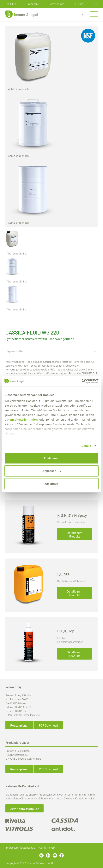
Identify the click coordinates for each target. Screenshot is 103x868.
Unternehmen (57, 4)
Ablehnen (51, 483)
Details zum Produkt (74, 534)
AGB (40, 848)
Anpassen (52, 471)
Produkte (11, 4)
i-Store (79, 4)
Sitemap (50, 848)
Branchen (32, 4)
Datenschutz (28, 848)
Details (86, 446)
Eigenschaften (15, 351)
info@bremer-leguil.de (27, 715)
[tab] (51, 351)
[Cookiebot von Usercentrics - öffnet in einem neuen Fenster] (82, 381)
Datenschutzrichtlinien (21, 420)
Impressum (12, 848)
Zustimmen (51, 458)
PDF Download (48, 725)
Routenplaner (19, 725)
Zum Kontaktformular (24, 809)
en (96, 4)
